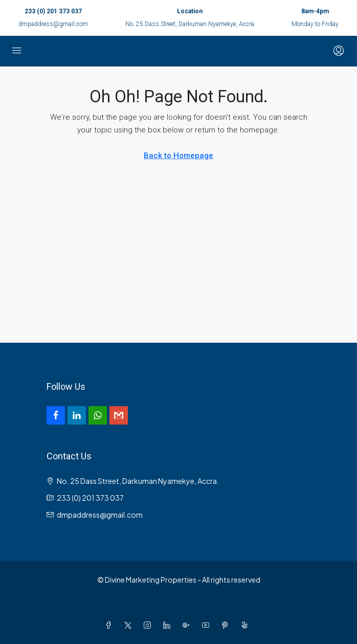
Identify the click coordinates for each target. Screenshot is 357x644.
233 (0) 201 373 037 (53, 11)
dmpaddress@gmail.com (53, 24)
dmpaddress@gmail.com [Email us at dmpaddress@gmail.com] (100, 515)
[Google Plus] (188, 625)
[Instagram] (149, 625)
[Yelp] (247, 625)
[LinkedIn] (169, 625)
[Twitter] (130, 625)
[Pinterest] (227, 625)
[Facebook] (110, 625)
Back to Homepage (178, 156)
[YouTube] (208, 625)
